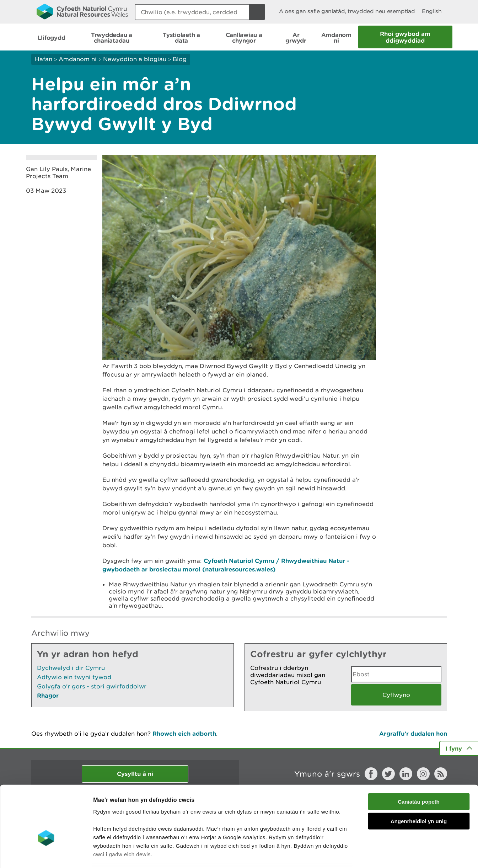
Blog (180, 59)
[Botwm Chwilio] (257, 12)
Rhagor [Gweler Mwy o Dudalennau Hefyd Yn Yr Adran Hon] (48, 695)
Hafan (44, 59)
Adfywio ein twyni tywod (74, 677)
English (432, 11)
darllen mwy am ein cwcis (143, 827)
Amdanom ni (78, 59)
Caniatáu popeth (419, 758)
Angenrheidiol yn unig (419, 777)
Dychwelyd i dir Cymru (71, 668)
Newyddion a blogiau (136, 59)
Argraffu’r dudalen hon (413, 733)
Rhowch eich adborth (184, 733)
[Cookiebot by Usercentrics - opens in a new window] (46, 854)
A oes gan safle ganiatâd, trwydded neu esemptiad (347, 11)
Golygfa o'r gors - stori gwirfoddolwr (92, 686)
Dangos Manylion (395, 854)
